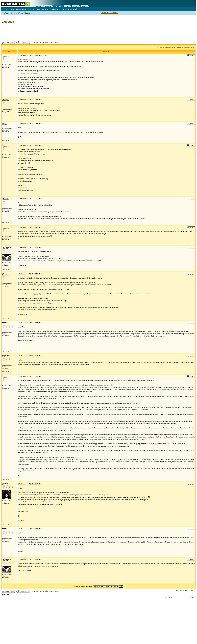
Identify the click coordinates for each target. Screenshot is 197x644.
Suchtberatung (21, 9)
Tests (12, 9)
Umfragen (32, 9)
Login (27, 13)
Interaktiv (58, 6)
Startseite (39, 6)
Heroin (57, 42)
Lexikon (75, 6)
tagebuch (8, 22)
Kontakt (84, 6)
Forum (67, 6)
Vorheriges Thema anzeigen (166, 47)
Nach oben (6, 95)
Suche (14, 13)
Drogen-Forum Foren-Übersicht (42, 42)
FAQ (20, 13)
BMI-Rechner (55, 9)
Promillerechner (43, 9)
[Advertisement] (47, 32)
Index (7, 13)
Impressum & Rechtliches (110, 13)
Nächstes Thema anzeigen (185, 47)
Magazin (48, 6)
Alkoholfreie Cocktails (68, 9)
